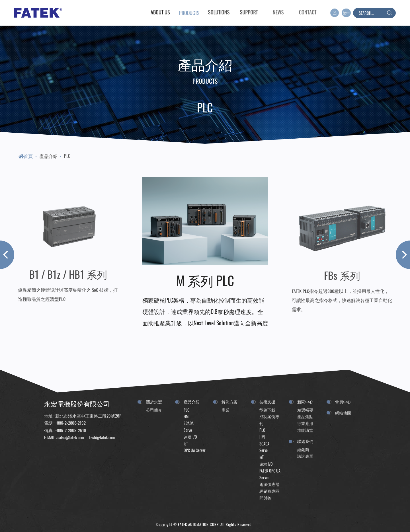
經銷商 (303, 449)
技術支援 (267, 401)
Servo (188, 430)
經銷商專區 (269, 491)
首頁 (26, 156)
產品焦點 (305, 416)
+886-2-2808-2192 (70, 423)
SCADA (189, 423)
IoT (186, 444)
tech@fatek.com (102, 437)
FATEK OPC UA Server (270, 474)
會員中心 (343, 401)
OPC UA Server (195, 450)
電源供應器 (269, 484)
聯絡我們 (305, 441)
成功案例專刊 (269, 420)
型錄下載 (267, 410)
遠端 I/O (190, 437)
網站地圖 (343, 413)
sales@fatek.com (71, 437)
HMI (186, 416)
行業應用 (305, 423)
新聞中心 (305, 401)
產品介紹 (48, 156)
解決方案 (229, 401)
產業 (225, 410)
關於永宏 (154, 401)
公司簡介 (154, 410)
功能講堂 (305, 430)
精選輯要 (305, 410)
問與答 (265, 498)
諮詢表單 (305, 456)
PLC (67, 156)
